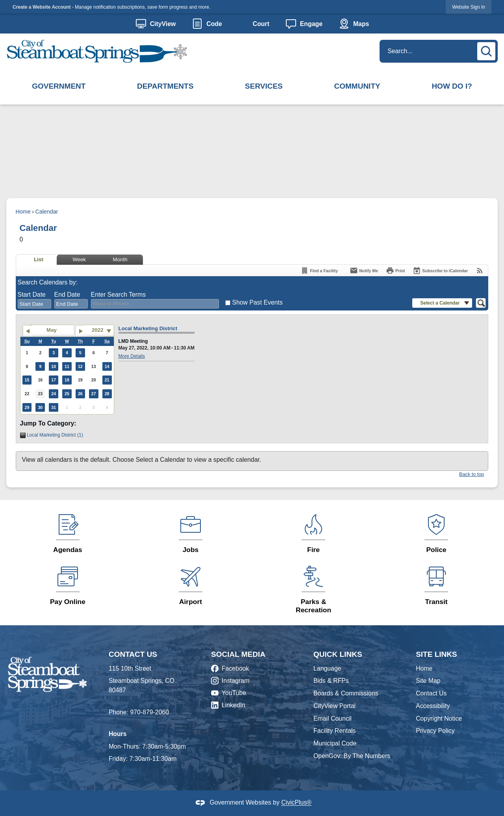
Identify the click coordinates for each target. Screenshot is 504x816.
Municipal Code (335, 743)
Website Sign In (469, 7)
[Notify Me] (364, 270)
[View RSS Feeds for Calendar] (480, 270)
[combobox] (34, 304)
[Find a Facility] (319, 270)
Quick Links (338, 654)
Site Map (428, 681)
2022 (98, 330)
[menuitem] (59, 87)
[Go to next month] (81, 331)
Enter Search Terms (119, 295)
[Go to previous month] (27, 331)
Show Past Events (257, 302)
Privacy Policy (435, 731)
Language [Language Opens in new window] (327, 668)
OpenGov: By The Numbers (352, 756)
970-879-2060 (149, 712)
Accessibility (433, 706)
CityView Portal (334, 706)
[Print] (395, 270)
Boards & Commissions (346, 693)
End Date (67, 295)
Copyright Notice (439, 718)
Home (23, 212)
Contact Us (431, 693)
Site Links (436, 654)
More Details (132, 356)
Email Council (333, 718)
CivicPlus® (296, 803)
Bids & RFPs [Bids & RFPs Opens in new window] (331, 681)
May (52, 330)
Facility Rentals (334, 731)
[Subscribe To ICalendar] (440, 270)
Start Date (32, 295)
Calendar (46, 212)
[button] (487, 50)
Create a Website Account (42, 7)
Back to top (472, 474)
